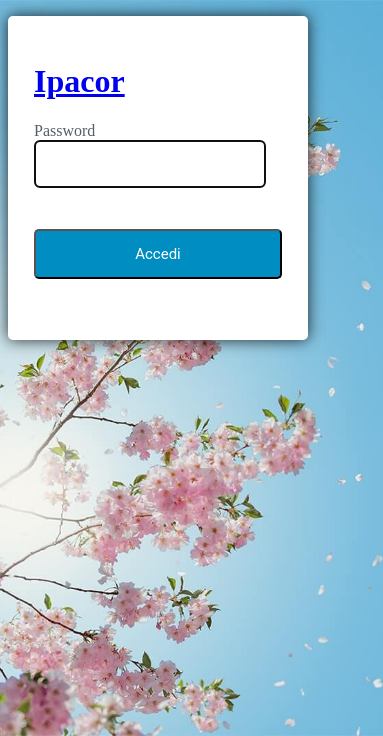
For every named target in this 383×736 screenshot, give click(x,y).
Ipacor (79, 81)
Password (64, 130)
